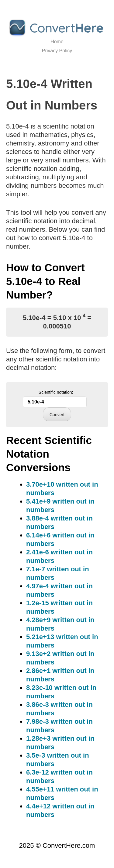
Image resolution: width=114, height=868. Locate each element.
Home (57, 42)
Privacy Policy (57, 51)
